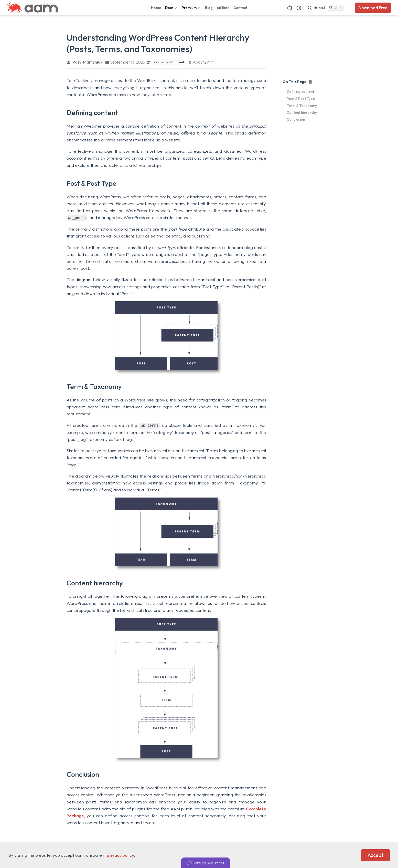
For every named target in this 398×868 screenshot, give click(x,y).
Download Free (373, 8)
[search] (326, 8)
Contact (240, 8)
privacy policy (120, 855)
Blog (209, 8)
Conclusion (296, 119)
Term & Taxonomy (302, 106)
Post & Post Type (301, 99)
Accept (375, 855)
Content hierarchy (302, 112)
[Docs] (171, 8)
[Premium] (191, 8)
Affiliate (223, 8)
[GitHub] (290, 8)
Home (156, 8)
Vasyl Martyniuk (87, 62)
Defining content (300, 91)
